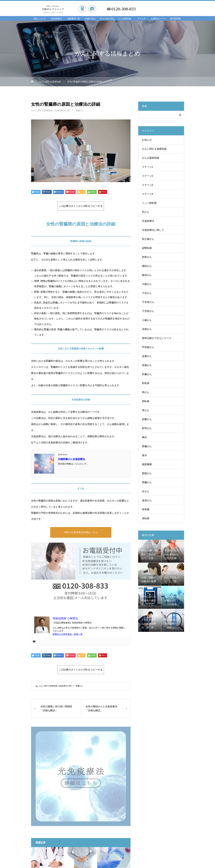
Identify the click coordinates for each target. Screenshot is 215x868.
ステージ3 (148, 185)
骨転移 (146, 518)
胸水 (144, 437)
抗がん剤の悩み (107, 19)
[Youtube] (34, 642)
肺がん (146, 392)
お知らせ (147, 140)
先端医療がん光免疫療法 (71, 459)
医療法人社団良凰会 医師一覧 (68, 634)
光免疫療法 (56, 19)
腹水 (144, 455)
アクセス (142, 19)
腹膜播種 (147, 464)
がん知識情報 (125, 19)
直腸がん (147, 365)
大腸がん (147, 284)
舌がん (146, 491)
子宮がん (147, 293)
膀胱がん (147, 473)
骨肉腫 (146, 509)
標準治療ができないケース (157, 338)
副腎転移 (147, 248)
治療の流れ (90, 19)
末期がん (147, 329)
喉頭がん (147, 275)
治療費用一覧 (73, 19)
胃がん (146, 410)
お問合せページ (159, 19)
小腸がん (147, 320)
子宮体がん (148, 302)
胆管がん (147, 428)
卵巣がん (147, 257)
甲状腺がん (148, 347)
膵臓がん (147, 482)
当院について (39, 19)
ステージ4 (148, 194)
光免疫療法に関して (64, 110)
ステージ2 (148, 176)
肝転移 (146, 383)
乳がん (146, 212)
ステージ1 (148, 167)
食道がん (147, 500)
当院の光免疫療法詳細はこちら (81, 532)
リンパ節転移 (149, 203)
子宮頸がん (148, 311)
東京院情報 (176, 19)
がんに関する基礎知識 (42, 110)
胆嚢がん (147, 419)
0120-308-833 (124, 9)
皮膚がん (147, 356)
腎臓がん (80, 110)
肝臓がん (147, 374)
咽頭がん (147, 266)
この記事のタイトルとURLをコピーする (81, 206)
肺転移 (146, 401)
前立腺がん (148, 239)
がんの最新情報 (151, 158)
